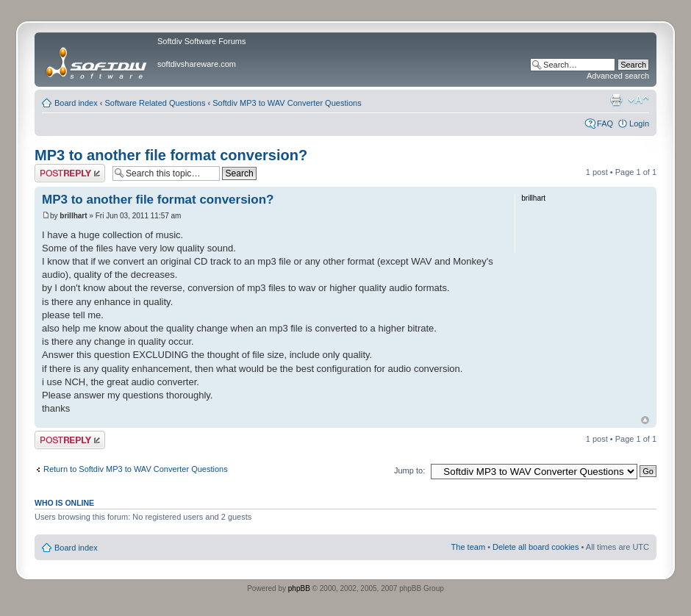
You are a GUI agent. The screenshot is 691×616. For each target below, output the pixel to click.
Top (645, 420)
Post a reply (70, 173)
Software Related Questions (155, 103)
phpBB (299, 588)
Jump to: (409, 470)
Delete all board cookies (536, 547)
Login (639, 123)
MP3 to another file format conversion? (171, 155)
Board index (76, 103)
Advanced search (618, 76)
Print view (616, 100)
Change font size (638, 100)
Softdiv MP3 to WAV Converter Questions (287, 103)
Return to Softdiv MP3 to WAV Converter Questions (136, 469)
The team (468, 547)
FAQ (605, 123)
